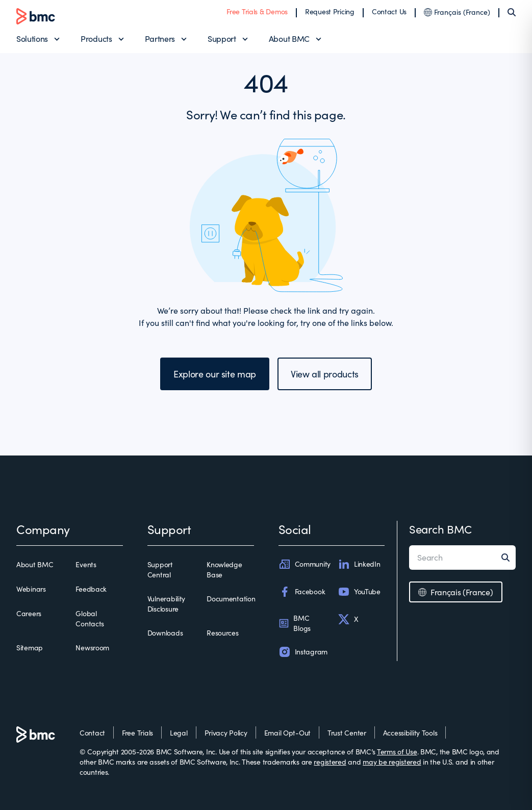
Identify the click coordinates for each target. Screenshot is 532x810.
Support (222, 39)
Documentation (231, 599)
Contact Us (389, 11)
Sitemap (30, 648)
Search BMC (440, 529)
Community (305, 564)
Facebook (302, 592)
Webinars (31, 589)
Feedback (91, 589)
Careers (29, 613)
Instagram (303, 652)
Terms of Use (397, 752)
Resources (222, 633)
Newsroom (92, 648)
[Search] (512, 12)
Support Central (160, 569)
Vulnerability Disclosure (166, 604)
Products (96, 39)
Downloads (165, 633)
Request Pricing (330, 11)
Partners (160, 39)
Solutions (32, 39)
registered (330, 762)
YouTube (359, 592)
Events (86, 564)
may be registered (392, 762)
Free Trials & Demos (257, 11)
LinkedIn (359, 564)
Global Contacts (90, 618)
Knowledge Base (224, 569)
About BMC (289, 39)
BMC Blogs (295, 623)
